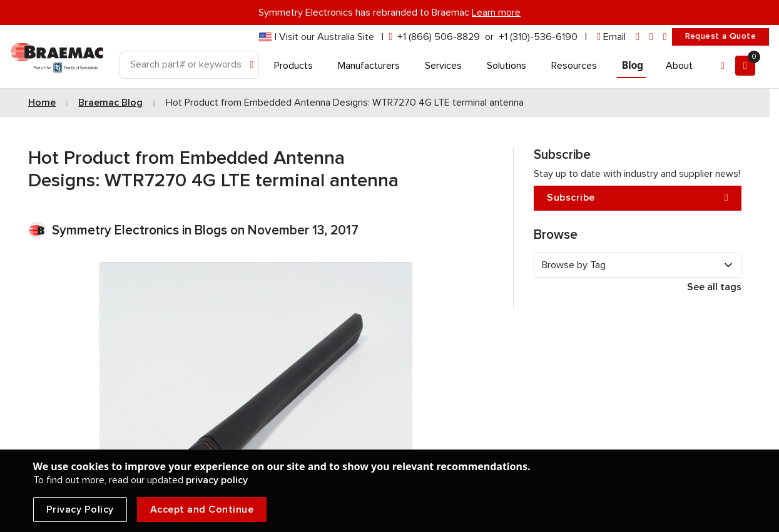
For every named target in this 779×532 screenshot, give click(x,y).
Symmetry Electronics (117, 230)
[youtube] (665, 37)
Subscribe (638, 198)
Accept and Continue (202, 509)
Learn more (496, 13)
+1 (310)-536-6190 (538, 37)
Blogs (211, 230)
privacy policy (217, 480)
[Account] (723, 66)
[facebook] (651, 37)
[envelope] (611, 37)
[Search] (189, 65)
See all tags (714, 287)
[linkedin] (638, 37)
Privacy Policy (80, 509)
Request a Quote (720, 36)
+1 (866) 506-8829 (439, 37)
